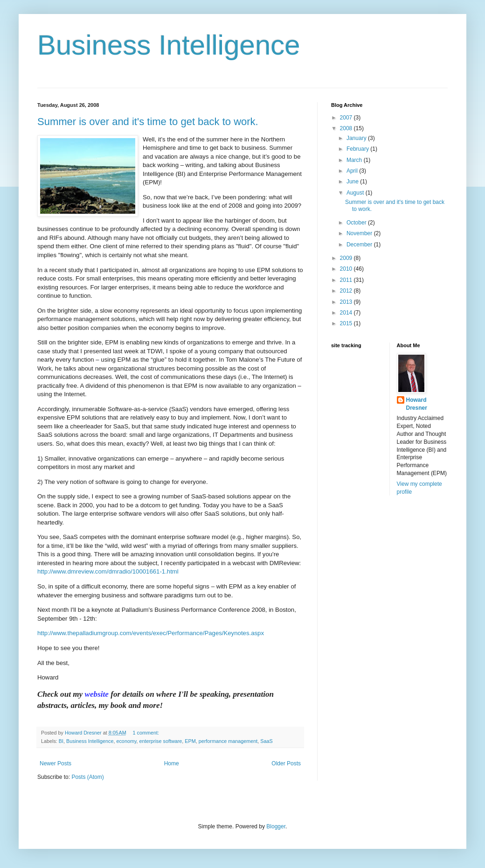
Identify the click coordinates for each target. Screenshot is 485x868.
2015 (347, 323)
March (355, 160)
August (356, 193)
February (358, 149)
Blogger (276, 826)
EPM (190, 741)
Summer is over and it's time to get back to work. (148, 122)
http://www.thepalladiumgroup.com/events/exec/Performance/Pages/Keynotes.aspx (151, 633)
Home (172, 763)
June (353, 182)
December (360, 245)
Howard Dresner (417, 404)
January (357, 138)
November (360, 233)
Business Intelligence (169, 45)
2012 (347, 291)
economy (126, 741)
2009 (347, 258)
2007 (347, 118)
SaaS (266, 741)
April (353, 171)
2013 (347, 302)
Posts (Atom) (87, 777)
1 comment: (147, 733)
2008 (347, 128)
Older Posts (286, 763)
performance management (228, 741)
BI (61, 741)
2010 (347, 269)
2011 (347, 280)
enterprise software (160, 741)
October (357, 223)
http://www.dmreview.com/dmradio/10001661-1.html (108, 571)
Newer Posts (55, 763)
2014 (347, 313)
